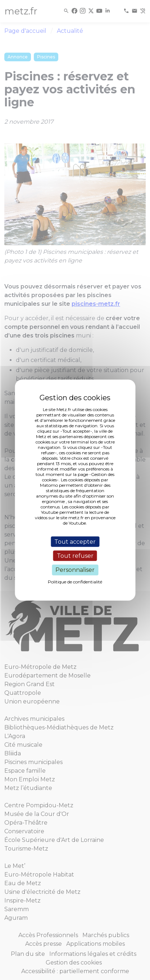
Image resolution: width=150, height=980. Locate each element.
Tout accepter (75, 542)
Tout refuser (75, 556)
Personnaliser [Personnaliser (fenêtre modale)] (75, 570)
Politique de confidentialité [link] (75, 581)
